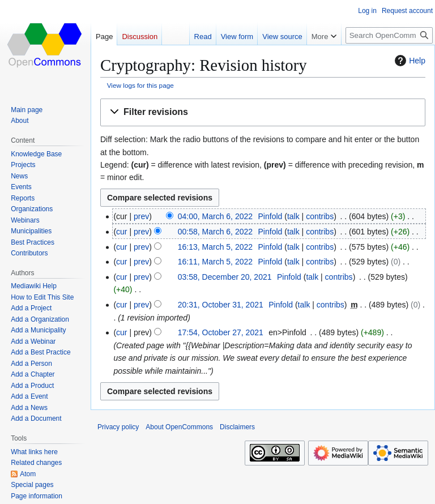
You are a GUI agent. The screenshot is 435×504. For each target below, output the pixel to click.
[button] (263, 112)
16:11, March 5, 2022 (215, 262)
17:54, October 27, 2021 (221, 332)
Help (409, 61)
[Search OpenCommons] (389, 35)
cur (121, 232)
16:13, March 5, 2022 (215, 247)
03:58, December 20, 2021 (225, 277)
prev (141, 216)
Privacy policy (118, 427)
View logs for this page (140, 85)
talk (293, 216)
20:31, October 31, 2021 (221, 305)
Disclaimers (237, 427)
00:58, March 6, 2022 (215, 232)
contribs (320, 216)
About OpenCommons (179, 427)
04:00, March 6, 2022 (215, 216)
